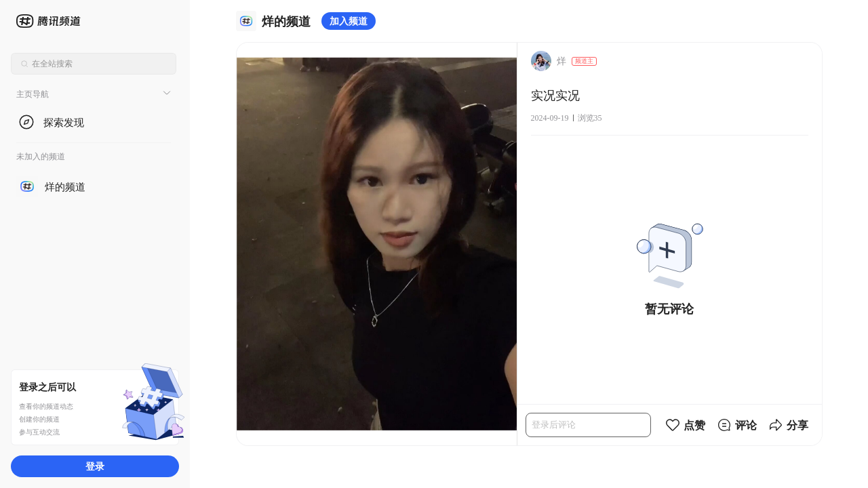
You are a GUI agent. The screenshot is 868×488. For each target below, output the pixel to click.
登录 (95, 466)
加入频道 (349, 21)
